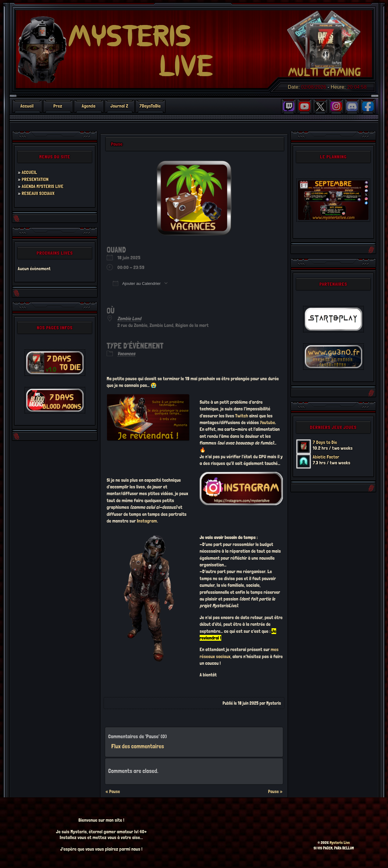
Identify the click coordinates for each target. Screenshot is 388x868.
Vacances (126, 354)
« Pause (113, 792)
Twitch (242, 416)
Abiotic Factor (326, 457)
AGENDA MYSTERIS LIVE (43, 186)
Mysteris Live (340, 843)
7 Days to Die (325, 442)
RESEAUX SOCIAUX (38, 193)
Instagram (147, 521)
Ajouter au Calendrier (137, 283)
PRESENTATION (35, 179)
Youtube (268, 422)
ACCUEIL (29, 172)
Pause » (275, 792)
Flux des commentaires (138, 746)
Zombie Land (129, 319)
